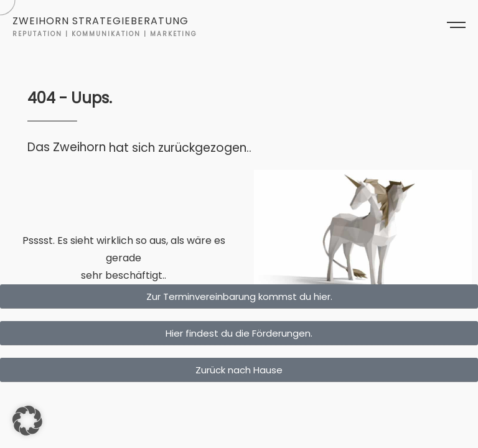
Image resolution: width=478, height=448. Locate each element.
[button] (27, 421)
